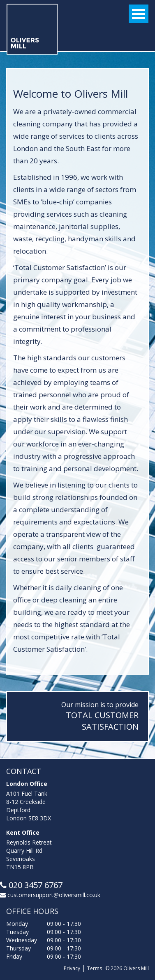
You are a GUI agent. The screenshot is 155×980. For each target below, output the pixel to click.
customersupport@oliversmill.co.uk (50, 895)
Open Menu (139, 14)
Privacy (72, 968)
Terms (95, 968)
